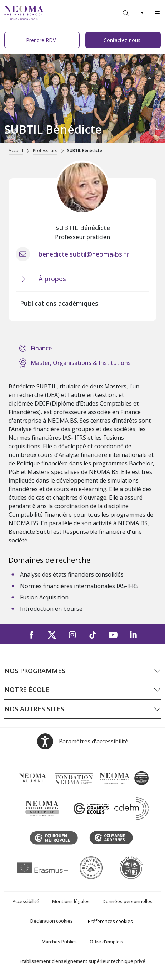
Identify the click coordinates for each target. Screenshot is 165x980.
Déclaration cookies (52, 921)
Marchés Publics (59, 942)
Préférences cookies (110, 921)
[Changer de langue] (141, 13)
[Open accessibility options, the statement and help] (83, 741)
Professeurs (45, 151)
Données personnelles (127, 901)
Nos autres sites (34, 709)
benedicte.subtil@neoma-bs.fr (84, 254)
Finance (41, 348)
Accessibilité (26, 901)
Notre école (27, 690)
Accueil (16, 151)
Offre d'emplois (106, 942)
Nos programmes (35, 671)
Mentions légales (71, 901)
